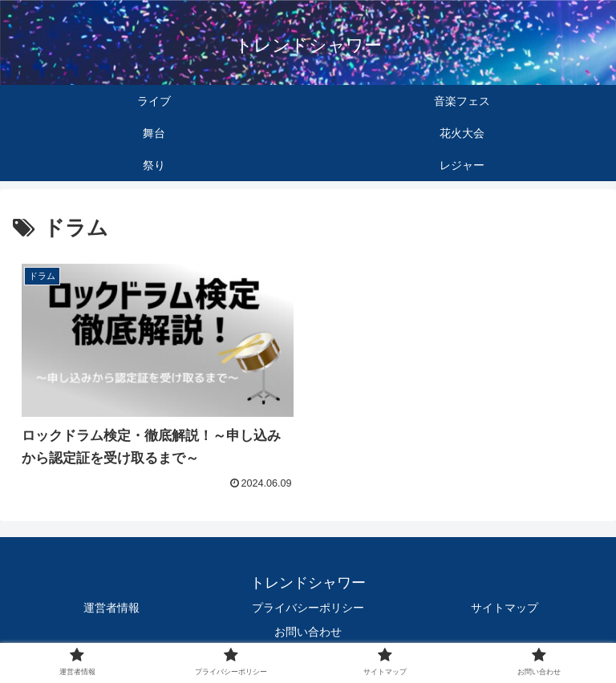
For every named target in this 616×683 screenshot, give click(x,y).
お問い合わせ (308, 632)
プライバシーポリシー (308, 608)
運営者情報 (111, 608)
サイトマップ (505, 608)
